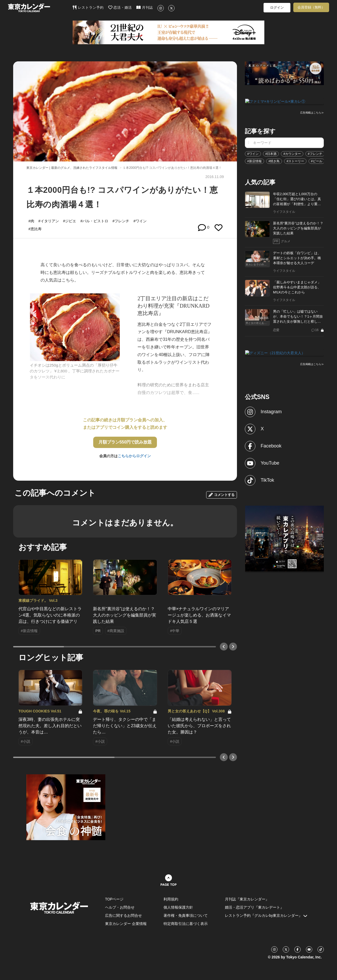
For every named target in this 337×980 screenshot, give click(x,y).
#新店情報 (254, 161)
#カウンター (292, 153)
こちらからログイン (134, 456)
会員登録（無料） (311, 7)
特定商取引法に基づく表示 (186, 924)
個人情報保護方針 (178, 907)
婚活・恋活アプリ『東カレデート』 (254, 907)
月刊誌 (145, 7)
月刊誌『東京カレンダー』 (247, 899)
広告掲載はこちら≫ (312, 112)
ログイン (277, 8)
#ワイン (253, 153)
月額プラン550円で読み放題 (125, 442)
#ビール (317, 161)
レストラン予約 (88, 7)
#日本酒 (271, 153)
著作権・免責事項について (186, 915)
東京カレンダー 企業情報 (126, 924)
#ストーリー (295, 161)
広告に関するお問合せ (123, 915)
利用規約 (171, 899)
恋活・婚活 (120, 7)
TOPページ (114, 899)
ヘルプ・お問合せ (120, 907)
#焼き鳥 (274, 161)
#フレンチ (315, 153)
